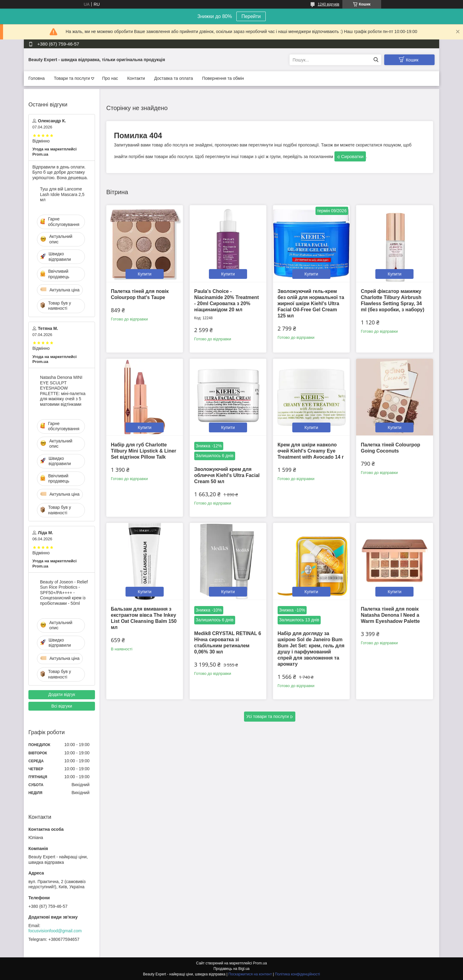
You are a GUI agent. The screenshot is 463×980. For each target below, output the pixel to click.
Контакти (136, 78)
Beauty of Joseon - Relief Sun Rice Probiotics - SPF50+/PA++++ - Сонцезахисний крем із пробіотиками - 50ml (64, 593)
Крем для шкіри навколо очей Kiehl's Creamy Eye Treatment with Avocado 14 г (311, 451)
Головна (36, 78)
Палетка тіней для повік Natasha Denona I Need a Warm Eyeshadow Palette (390, 615)
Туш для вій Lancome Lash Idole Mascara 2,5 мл (62, 194)
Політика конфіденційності (297, 974)
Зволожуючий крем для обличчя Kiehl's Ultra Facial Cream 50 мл (227, 475)
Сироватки (352, 156)
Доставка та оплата (174, 78)
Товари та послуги (72, 78)
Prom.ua (260, 963)
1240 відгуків (328, 4)
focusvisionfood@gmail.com (55, 931)
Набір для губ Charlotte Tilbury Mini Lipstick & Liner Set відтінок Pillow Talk (144, 451)
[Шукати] (376, 60)
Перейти (251, 16)
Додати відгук (62, 694)
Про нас (110, 78)
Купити (145, 274)
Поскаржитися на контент (250, 974)
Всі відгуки (62, 706)
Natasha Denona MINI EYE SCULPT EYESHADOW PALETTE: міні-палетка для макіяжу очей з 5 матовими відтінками (63, 391)
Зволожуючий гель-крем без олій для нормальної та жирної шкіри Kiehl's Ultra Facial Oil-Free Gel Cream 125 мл (311, 303)
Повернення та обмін (223, 78)
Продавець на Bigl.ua (231, 969)
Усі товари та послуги (268, 716)
